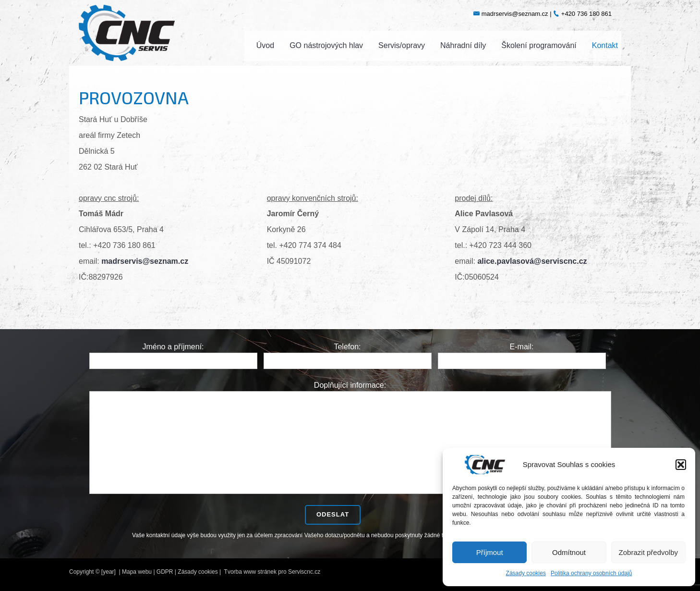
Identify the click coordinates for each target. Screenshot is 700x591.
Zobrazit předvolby (648, 552)
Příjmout (490, 552)
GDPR (165, 572)
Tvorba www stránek (250, 572)
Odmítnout (569, 552)
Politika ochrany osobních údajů (591, 573)
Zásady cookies (526, 573)
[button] (681, 465)
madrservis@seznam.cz (145, 261)
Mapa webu (137, 572)
